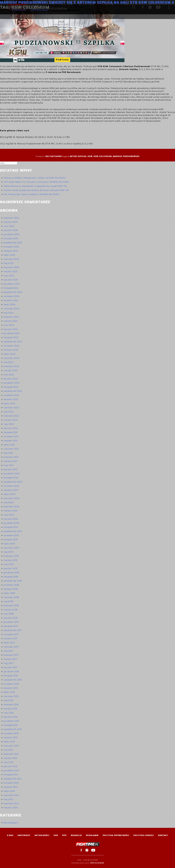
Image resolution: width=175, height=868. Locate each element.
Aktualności (42, 835)
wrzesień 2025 (11, 247)
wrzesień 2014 (11, 783)
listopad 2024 (11, 288)
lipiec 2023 (10, 354)
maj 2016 (8, 700)
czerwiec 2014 (11, 795)
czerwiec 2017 (11, 647)
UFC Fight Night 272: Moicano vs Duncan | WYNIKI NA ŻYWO (36, 182)
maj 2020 (9, 502)
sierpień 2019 (11, 540)
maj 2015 (8, 750)
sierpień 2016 (11, 688)
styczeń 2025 (11, 280)
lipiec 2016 (9, 692)
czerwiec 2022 (11, 408)
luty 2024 (9, 325)
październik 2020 (13, 482)
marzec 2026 (11, 222)
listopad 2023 (11, 338)
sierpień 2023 (11, 350)
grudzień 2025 (12, 234)
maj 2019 (8, 552)
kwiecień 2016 (11, 705)
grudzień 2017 (11, 622)
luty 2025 (9, 276)
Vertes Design (97, 863)
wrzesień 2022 (11, 395)
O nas (10, 835)
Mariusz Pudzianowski (126, 156)
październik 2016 (13, 680)
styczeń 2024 (11, 329)
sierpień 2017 (11, 639)
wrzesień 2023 (11, 346)
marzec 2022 (11, 420)
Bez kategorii (54, 156)
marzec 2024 (11, 321)
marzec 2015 (10, 758)
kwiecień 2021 (11, 457)
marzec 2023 (11, 371)
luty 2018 (9, 614)
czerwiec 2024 (11, 309)
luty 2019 (9, 564)
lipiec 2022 (10, 403)
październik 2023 (13, 342)
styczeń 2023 (11, 379)
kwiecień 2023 (11, 366)
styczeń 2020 (11, 519)
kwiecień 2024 (11, 317)
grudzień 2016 (11, 672)
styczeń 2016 (11, 717)
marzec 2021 (10, 461)
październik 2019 (13, 531)
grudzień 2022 (12, 383)
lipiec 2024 (10, 305)
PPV (64, 835)
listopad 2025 (11, 239)
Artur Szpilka (78, 156)
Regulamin (92, 835)
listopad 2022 (11, 387)
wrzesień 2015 (11, 733)
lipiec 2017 (9, 643)
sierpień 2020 (11, 490)
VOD (56, 835)
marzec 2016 (10, 709)
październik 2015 (13, 729)
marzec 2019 (10, 560)
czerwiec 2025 (11, 259)
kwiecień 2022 (11, 416)
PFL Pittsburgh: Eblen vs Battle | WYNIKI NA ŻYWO (32, 194)
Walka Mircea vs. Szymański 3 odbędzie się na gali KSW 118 (35, 186)
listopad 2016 (11, 676)
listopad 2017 (11, 626)
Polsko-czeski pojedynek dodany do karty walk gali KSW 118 (36, 190)
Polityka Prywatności (116, 835)
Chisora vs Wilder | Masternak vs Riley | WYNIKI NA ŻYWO (35, 178)
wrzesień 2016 (11, 684)
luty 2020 (9, 515)
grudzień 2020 (12, 474)
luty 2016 (9, 713)
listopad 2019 (11, 527)
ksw (90, 156)
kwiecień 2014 (11, 804)
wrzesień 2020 (12, 486)
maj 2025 (9, 263)
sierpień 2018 (11, 589)
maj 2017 (8, 651)
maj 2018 (8, 601)
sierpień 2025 (11, 251)
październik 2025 (13, 243)
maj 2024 (9, 313)
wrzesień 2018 (11, 585)
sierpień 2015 (11, 738)
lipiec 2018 (9, 593)
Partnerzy (24, 835)
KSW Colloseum (103, 156)
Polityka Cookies (144, 835)
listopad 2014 (11, 775)
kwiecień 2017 (11, 655)
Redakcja (76, 835)
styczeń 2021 (11, 469)
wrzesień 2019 (11, 535)
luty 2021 (9, 465)
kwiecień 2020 (11, 507)
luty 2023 (9, 375)
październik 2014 (13, 779)
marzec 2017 (10, 659)
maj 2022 (9, 412)
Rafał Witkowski (39, 10)
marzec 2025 (11, 272)
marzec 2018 (11, 610)
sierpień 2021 (11, 441)
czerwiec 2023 (11, 358)
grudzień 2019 (11, 523)
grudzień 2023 (12, 333)
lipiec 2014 (9, 791)
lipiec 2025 (9, 255)
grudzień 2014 (11, 771)
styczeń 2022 (11, 428)
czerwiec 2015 (11, 746)
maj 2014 (8, 799)
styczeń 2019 (11, 568)
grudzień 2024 (12, 284)
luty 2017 (9, 663)
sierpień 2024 (11, 300)
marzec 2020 (11, 511)
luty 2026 (9, 226)
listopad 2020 (11, 478)
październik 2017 (13, 630)
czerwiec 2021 (11, 449)
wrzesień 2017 (11, 634)
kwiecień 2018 (11, 606)
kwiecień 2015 (11, 754)
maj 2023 (9, 362)
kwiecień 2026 (11, 218)
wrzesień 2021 (11, 436)
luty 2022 (9, 424)
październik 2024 (13, 292)
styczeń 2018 (11, 618)
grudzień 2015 (11, 721)
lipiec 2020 (10, 494)
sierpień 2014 (11, 787)
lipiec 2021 (9, 445)
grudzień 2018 (11, 573)
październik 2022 (13, 391)
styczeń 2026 (11, 230)
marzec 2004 (11, 808)
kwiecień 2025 (11, 267)
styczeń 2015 (11, 766)
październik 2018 (13, 581)
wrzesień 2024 (11, 296)
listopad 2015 (11, 725)
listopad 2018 (11, 577)
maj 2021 (8, 453)
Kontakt (163, 835)
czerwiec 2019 (11, 548)
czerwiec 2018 (11, 597)
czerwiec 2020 (12, 498)
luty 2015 (9, 762)
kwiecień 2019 (11, 556)
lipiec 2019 (9, 544)
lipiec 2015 (9, 742)
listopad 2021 (11, 432)
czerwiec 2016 (11, 696)
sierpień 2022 (11, 399)
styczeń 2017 (11, 667)
